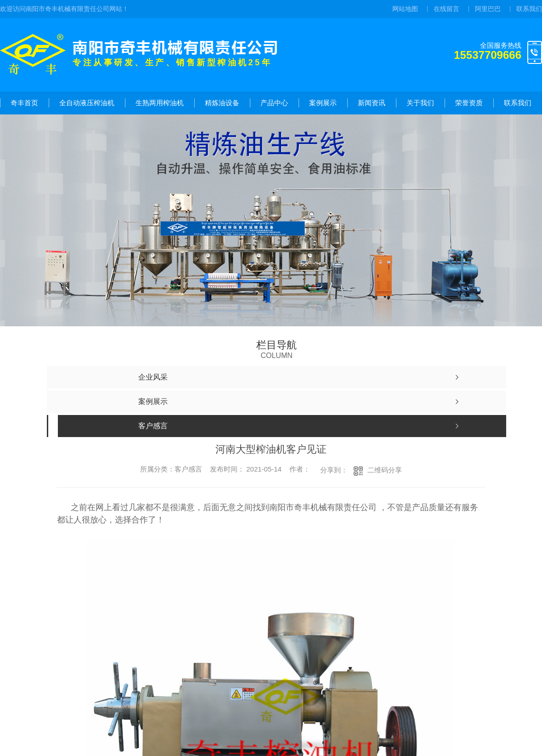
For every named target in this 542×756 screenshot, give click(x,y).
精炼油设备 (222, 103)
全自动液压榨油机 (87, 103)
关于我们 (420, 103)
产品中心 (274, 103)
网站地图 (405, 9)
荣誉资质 (469, 103)
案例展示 (323, 103)
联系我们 (529, 9)
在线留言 (446, 9)
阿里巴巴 (488, 9)
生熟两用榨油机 (160, 103)
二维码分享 (385, 470)
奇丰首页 (24, 103)
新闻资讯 (372, 103)
